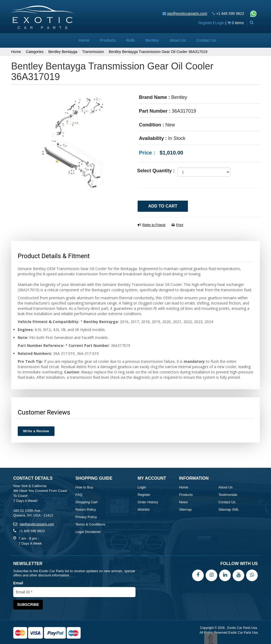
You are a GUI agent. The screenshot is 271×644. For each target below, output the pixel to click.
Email (18, 583)
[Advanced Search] (252, 23)
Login (220, 23)
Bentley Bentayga (63, 52)
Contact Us (206, 40)
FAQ (79, 495)
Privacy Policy (86, 517)
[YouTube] (238, 575)
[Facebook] (198, 575)
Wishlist (144, 510)
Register (205, 23)
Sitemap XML (229, 510)
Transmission (93, 52)
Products (108, 40)
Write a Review (36, 431)
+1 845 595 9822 (230, 14)
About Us (178, 40)
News (184, 502)
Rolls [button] (131, 40)
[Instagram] (211, 575)
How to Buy (84, 487)
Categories (35, 52)
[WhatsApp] (252, 575)
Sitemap (186, 510)
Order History (148, 502)
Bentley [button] (152, 40)
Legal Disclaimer (88, 532)
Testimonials (228, 495)
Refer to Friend (152, 225)
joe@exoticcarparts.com (187, 14)
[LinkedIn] (225, 575)
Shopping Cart (86, 502)
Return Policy (86, 510)
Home (84, 40)
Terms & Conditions (90, 524)
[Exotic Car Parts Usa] (43, 17)
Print (177, 225)
